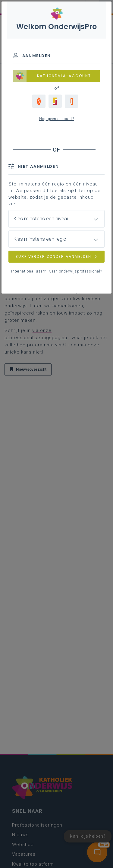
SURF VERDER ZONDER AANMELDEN (57, 256)
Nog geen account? (57, 119)
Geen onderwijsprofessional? (75, 271)
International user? (28, 271)
